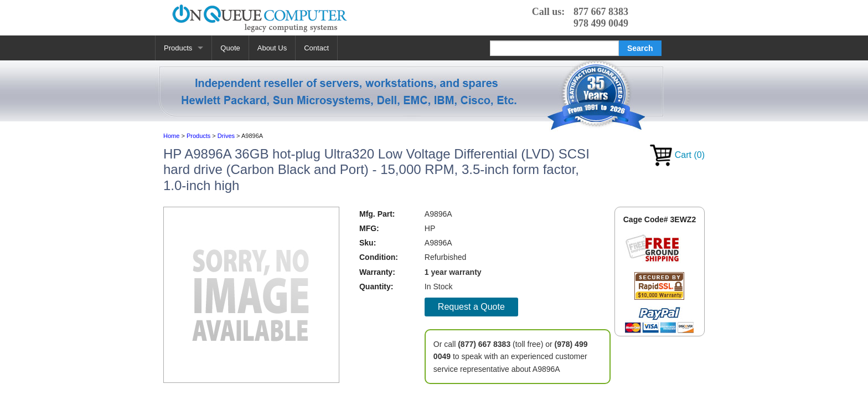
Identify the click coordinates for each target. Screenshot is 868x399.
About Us (272, 48)
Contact (316, 48)
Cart (677, 155)
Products (178, 48)
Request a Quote (471, 307)
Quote (230, 48)
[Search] (554, 48)
